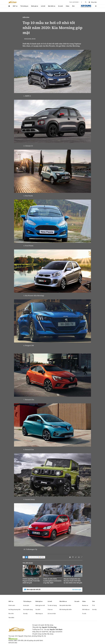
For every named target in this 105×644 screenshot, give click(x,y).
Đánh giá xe (35, 6)
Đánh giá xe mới (40, 605)
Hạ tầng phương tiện (14, 609)
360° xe (15, 6)
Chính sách (12, 605)
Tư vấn (84, 614)
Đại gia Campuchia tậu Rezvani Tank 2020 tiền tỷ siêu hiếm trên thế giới (73, 581)
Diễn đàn (26, 17)
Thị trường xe (24, 6)
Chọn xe (50, 609)
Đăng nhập (94, 2)
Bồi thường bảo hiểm (66, 609)
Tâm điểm (11, 618)
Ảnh (73, 6)
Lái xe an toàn (52, 614)
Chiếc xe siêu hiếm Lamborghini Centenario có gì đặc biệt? (52, 581)
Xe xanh (60, 6)
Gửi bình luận (77, 590)
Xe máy (25, 614)
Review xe (85, 605)
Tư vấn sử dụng (52, 605)
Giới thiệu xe (86, 609)
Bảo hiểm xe (52, 6)
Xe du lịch (26, 605)
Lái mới (43, 6)
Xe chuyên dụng (28, 609)
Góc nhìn (11, 614)
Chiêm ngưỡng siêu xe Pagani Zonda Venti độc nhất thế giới (31, 581)
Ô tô (94, 605)
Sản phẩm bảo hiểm (65, 605)
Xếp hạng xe (39, 614)
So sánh (38, 609)
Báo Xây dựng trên (37, 557)
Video (67, 6)
